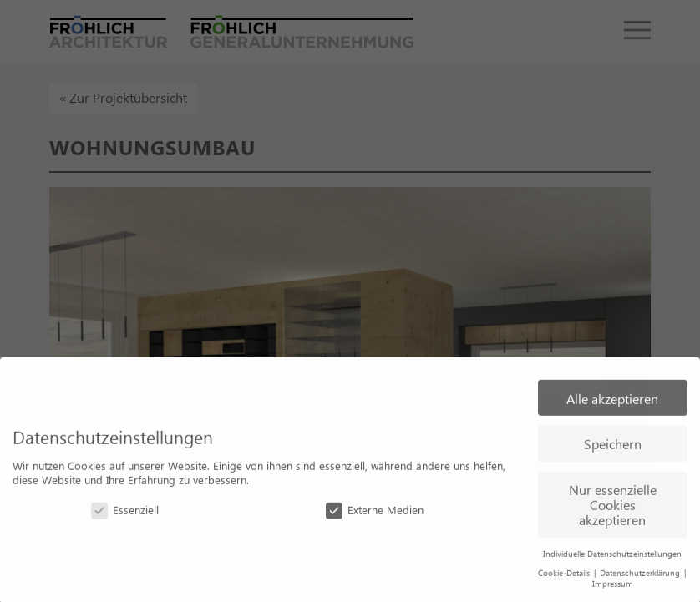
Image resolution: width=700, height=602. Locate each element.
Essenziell (125, 514)
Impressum (613, 588)
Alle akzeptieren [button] (612, 402)
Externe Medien (375, 514)
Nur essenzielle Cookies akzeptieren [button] (613, 508)
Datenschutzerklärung (641, 577)
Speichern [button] (613, 448)
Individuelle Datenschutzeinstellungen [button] (612, 557)
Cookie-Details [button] (565, 577)
